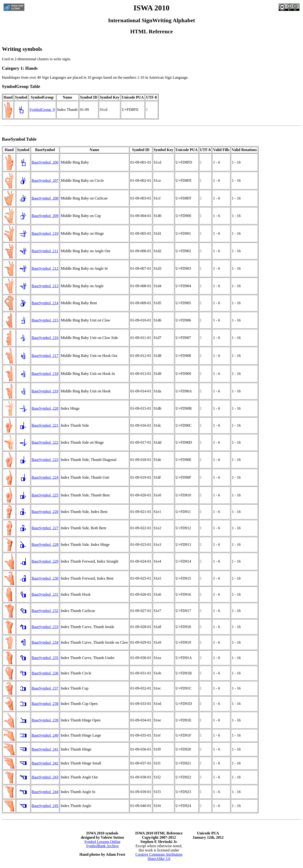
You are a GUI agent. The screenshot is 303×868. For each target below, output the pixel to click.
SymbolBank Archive (102, 846)
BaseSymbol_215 (45, 320)
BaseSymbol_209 (45, 216)
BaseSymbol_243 (45, 777)
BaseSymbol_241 (45, 749)
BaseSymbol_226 (45, 512)
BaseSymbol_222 (45, 442)
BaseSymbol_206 (45, 162)
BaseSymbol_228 (45, 545)
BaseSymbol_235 (45, 658)
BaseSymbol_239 (45, 720)
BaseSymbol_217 (45, 356)
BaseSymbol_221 (45, 425)
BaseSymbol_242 (45, 763)
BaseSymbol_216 (45, 338)
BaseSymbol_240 (45, 735)
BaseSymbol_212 (45, 268)
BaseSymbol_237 (45, 688)
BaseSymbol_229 (45, 561)
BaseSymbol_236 (45, 673)
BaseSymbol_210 (45, 233)
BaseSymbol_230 (45, 578)
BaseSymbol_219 (45, 391)
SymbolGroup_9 (42, 110)
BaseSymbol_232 (45, 611)
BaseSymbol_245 (45, 806)
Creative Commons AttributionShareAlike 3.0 (159, 857)
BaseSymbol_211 (45, 251)
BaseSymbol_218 (45, 374)
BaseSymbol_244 (45, 792)
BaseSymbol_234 (45, 642)
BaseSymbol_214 (45, 303)
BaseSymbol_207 (45, 180)
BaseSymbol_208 (45, 198)
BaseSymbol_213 (45, 286)
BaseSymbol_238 (45, 704)
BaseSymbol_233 (45, 627)
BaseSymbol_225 (45, 495)
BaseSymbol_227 (45, 528)
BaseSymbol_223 (45, 460)
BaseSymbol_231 (45, 594)
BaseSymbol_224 (45, 477)
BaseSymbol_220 (45, 408)
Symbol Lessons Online (102, 842)
